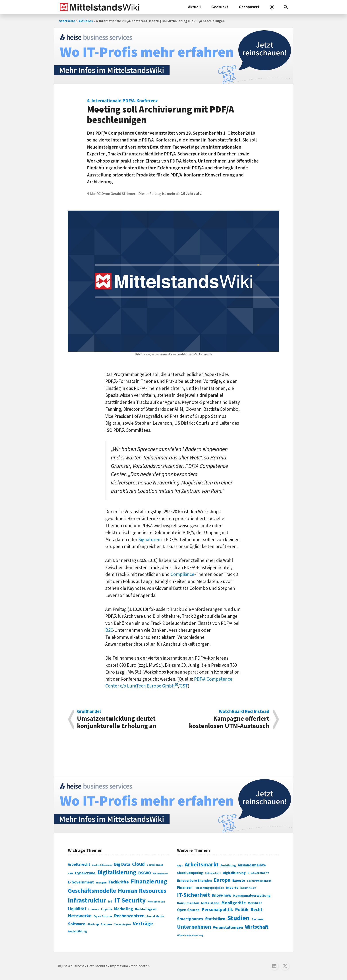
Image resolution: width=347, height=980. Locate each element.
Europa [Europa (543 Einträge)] (222, 880)
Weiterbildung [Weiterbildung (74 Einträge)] (77, 932)
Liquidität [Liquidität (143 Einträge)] (77, 909)
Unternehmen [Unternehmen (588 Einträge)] (194, 927)
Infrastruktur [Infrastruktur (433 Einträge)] (87, 901)
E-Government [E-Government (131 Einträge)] (81, 882)
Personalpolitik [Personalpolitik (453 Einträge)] (217, 910)
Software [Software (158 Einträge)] (77, 924)
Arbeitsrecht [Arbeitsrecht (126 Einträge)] (79, 865)
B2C (109, 630)
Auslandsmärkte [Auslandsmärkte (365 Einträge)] (252, 865)
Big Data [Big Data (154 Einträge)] (122, 864)
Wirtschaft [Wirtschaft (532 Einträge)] (257, 927)
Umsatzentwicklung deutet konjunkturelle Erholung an (123, 719)
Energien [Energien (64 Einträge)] (101, 883)
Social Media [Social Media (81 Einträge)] (155, 916)
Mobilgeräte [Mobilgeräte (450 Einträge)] (234, 903)
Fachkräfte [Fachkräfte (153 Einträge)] (119, 882)
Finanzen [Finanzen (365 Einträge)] (185, 888)
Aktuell (194, 7)
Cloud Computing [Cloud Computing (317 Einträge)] (190, 873)
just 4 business (73, 966)
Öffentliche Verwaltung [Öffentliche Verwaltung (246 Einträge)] (190, 935)
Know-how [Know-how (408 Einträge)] (222, 895)
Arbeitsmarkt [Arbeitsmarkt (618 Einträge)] (202, 865)
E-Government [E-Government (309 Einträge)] (258, 873)
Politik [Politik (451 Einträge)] (242, 910)
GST (184, 686)
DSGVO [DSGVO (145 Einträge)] (145, 873)
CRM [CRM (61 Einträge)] (70, 874)
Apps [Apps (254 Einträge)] (180, 866)
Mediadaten (140, 966)
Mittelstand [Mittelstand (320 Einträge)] (210, 903)
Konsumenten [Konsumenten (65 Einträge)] (156, 902)
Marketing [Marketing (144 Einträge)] (124, 909)
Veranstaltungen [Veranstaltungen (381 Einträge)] (228, 927)
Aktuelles (86, 21)
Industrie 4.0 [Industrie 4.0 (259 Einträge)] (248, 888)
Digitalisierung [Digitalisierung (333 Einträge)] (234, 873)
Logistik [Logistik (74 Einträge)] (107, 909)
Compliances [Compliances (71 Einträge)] (155, 865)
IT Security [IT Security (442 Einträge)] (130, 901)
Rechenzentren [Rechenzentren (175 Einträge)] (129, 916)
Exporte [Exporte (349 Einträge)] (239, 881)
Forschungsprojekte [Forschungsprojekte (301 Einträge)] (209, 888)
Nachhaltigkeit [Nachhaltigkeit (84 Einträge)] (146, 909)
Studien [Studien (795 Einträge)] (238, 918)
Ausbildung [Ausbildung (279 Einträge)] (228, 866)
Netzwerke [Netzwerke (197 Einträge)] (80, 916)
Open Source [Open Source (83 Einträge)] (103, 916)
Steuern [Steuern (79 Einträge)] (106, 924)
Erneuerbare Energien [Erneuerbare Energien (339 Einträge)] (194, 881)
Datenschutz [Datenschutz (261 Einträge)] (213, 873)
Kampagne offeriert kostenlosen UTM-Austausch (224, 719)
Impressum (119, 966)
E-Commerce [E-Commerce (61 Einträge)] (160, 874)
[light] (272, 7)
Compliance (182, 574)
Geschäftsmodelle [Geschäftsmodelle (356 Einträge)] (92, 891)
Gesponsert (249, 7)
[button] (286, 7)
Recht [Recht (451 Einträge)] (256, 910)
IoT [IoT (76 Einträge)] (110, 902)
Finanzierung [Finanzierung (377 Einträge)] (149, 881)
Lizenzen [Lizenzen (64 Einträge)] (94, 909)
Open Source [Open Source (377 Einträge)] (188, 910)
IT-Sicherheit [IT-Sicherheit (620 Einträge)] (193, 895)
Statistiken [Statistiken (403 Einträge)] (215, 919)
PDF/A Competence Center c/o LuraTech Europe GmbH (169, 683)
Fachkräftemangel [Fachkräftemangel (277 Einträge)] (259, 881)
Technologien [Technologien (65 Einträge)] (122, 925)
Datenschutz (97, 966)
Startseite (67, 21)
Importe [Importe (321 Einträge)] (232, 888)
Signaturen (149, 540)
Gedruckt (220, 7)
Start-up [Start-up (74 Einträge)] (93, 924)
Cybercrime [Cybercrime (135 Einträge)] (85, 873)
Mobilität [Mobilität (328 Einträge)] (255, 903)
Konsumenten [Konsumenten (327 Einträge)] (188, 903)
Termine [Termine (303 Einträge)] (258, 919)
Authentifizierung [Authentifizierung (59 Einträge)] (102, 865)
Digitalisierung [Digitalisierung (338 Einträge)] (117, 873)
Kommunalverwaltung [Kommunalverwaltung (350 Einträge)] (252, 896)
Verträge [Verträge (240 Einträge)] (143, 924)
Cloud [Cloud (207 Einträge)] (138, 864)
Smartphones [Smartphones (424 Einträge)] (190, 919)
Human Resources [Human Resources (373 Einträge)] (142, 891)
